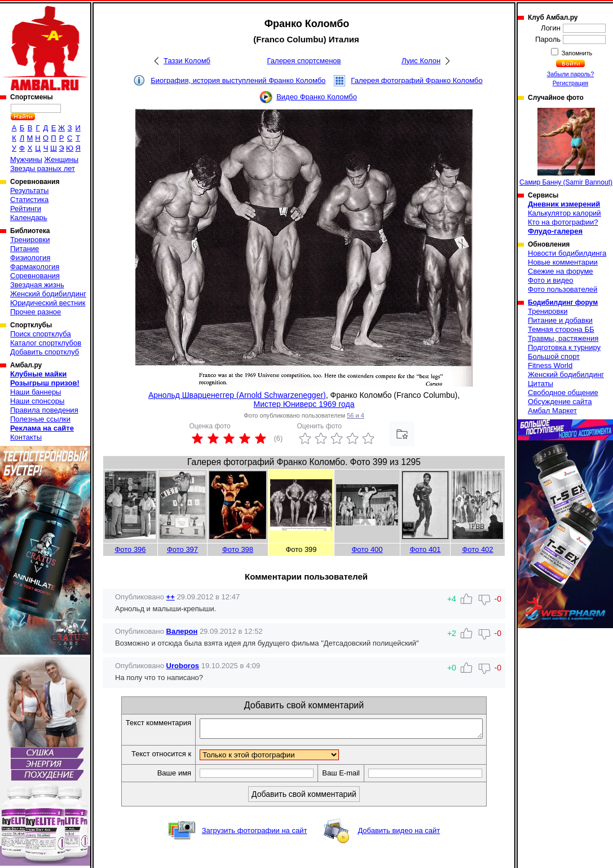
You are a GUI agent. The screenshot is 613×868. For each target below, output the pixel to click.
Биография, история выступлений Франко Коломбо (238, 80)
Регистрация (570, 83)
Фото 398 (238, 549)
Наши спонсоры (37, 401)
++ (171, 597)
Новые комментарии (563, 262)
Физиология (30, 258)
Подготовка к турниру (564, 347)
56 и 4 (356, 415)
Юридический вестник (48, 303)
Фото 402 (477, 549)
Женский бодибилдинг (48, 294)
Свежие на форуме (561, 271)
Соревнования (35, 276)
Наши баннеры (36, 392)
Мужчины (26, 159)
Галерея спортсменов (304, 61)
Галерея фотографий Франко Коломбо (416, 80)
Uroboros (183, 666)
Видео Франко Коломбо (317, 97)
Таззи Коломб (187, 61)
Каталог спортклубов (46, 343)
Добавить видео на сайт (399, 834)
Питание (25, 249)
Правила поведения (44, 410)
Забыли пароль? (571, 74)
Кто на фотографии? (563, 222)
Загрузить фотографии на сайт (255, 834)
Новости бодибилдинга (567, 253)
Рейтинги (26, 209)
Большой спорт (554, 356)
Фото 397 (182, 549)
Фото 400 (367, 549)
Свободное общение (563, 393)
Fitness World (550, 365)
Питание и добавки (560, 320)
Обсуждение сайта (560, 402)
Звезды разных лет (43, 168)
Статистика (29, 200)
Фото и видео (551, 280)
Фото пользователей (563, 289)
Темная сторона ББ (561, 329)
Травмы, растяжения (563, 338)
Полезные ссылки (40, 419)
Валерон (182, 631)
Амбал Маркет (552, 411)
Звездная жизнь (37, 285)
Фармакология (35, 267)
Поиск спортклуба (41, 334)
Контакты (26, 437)
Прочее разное (36, 312)
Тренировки (30, 240)
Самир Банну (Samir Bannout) (566, 147)
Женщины (61, 159)
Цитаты (541, 383)
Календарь (29, 218)
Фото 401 (425, 549)
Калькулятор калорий (565, 213)
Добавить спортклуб (45, 352)
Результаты (29, 190)
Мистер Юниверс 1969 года (304, 404)
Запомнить (576, 53)
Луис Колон (421, 61)
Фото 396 (130, 549)
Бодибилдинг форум (563, 303)
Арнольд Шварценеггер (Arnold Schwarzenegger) (237, 395)
